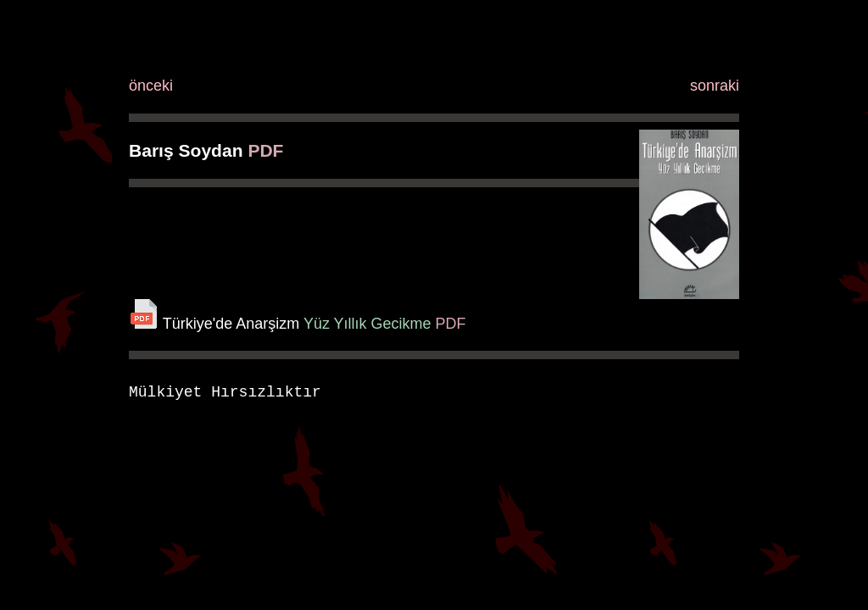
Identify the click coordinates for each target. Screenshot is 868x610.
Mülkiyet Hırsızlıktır (225, 392)
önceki (151, 86)
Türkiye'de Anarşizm (231, 324)
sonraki (715, 86)
